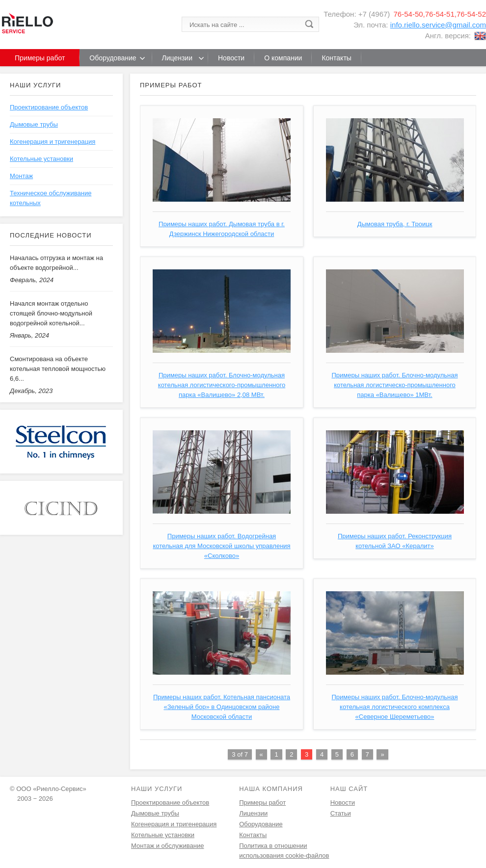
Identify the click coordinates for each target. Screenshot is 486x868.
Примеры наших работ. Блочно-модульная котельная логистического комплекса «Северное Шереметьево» (394, 707)
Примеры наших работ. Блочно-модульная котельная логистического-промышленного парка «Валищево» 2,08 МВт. (222, 385)
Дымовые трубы (34, 124)
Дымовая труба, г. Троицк (395, 224)
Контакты (253, 835)
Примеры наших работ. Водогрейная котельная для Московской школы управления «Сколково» (221, 546)
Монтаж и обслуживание (167, 846)
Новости (343, 802)
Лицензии (253, 813)
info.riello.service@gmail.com (438, 25)
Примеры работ (262, 802)
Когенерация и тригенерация (53, 142)
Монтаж (21, 176)
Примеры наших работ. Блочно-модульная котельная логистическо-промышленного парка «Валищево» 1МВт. (394, 385)
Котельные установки (41, 159)
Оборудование (261, 824)
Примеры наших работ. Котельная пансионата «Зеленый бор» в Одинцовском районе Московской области (222, 707)
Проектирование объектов (49, 107)
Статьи (341, 813)
